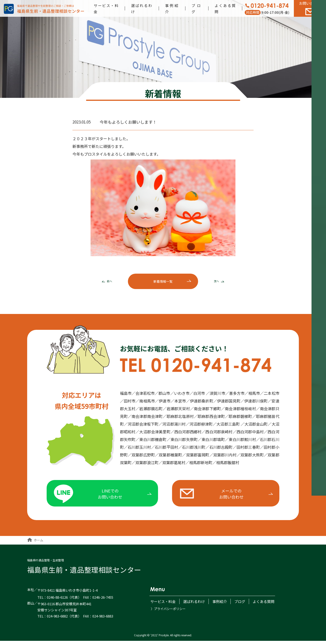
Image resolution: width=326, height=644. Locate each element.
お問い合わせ (310, 8)
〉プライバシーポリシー (168, 612)
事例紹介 (219, 605)
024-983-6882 (57, 619)
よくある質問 (263, 605)
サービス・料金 (162, 605)
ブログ (239, 605)
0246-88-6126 (57, 600)
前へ (105, 282)
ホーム (35, 543)
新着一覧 (163, 282)
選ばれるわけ (193, 605)
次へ (221, 282)
